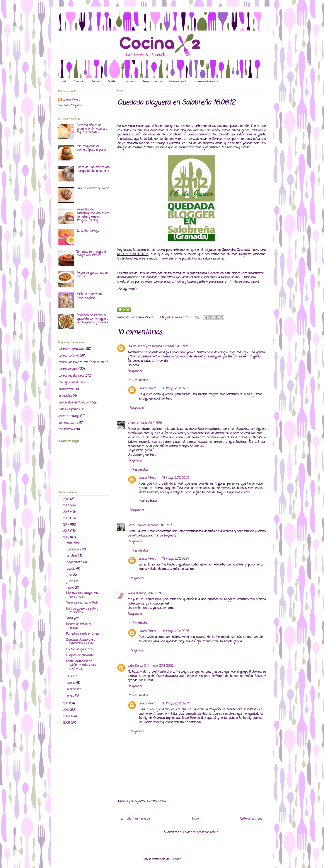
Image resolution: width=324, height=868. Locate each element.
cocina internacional (72, 349)
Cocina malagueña (178, 82)
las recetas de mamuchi (75, 403)
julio (70, 575)
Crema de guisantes (80, 650)
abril (70, 677)
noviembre (74, 550)
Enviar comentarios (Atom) (201, 832)
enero (71, 696)
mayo (71, 588)
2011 (66, 704)
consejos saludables (72, 383)
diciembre (74, 543)
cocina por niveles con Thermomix (81, 362)
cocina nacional (68, 356)
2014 (67, 525)
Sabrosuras (80, 82)
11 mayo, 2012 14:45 (160, 525)
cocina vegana (68, 369)
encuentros (182, 318)
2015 (67, 519)
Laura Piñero (147, 389)
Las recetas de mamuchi (206, 82)
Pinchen (214, 273)
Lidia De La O (137, 666)
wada (131, 594)
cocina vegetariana (71, 376)
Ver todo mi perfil (70, 106)
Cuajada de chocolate (80, 655)
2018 (67, 499)
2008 (67, 723)
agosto (72, 569)
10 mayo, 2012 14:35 (176, 346)
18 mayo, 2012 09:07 (176, 704)
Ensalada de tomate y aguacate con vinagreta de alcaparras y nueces (92, 319)
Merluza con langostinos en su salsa (83, 595)
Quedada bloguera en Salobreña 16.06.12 (80, 642)
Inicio (64, 82)
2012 (67, 538)
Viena (132, 423)
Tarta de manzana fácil (82, 603)
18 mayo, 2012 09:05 (176, 631)
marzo (72, 683)
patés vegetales (69, 409)
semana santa (68, 423)
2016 (67, 512)
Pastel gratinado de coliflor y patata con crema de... (81, 665)
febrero (72, 689)
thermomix (66, 430)
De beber (112, 82)
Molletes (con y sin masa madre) (89, 296)
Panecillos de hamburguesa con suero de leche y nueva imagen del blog (93, 215)
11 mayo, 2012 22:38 (149, 594)
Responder (135, 371)
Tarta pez (72, 618)
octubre (72, 556)
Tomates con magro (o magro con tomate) (91, 254)
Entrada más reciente (135, 819)
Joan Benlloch (137, 525)
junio (71, 582)
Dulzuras (97, 82)
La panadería (130, 82)
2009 (67, 717)
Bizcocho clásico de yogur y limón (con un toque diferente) (92, 129)
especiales (65, 396)
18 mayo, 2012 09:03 (176, 478)
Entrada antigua (251, 819)
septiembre (75, 562)
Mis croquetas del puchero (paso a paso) (91, 148)
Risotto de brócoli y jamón (78, 626)
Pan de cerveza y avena (93, 189)
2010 (67, 710)
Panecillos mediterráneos (83, 634)
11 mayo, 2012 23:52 (161, 666)
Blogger (176, 859)
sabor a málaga (69, 416)
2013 (67, 531)
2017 (67, 506)
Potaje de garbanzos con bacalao (93, 275)
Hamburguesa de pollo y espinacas (82, 611)
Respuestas (140, 380)
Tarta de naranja (88, 231)
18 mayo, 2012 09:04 (176, 559)
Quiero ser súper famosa (145, 346)
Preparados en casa (153, 82)
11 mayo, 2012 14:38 (149, 423)
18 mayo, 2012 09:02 (176, 389)
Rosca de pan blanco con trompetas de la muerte (93, 169)
